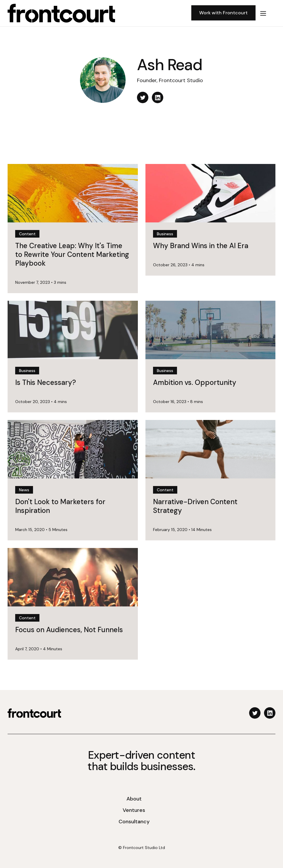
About (134, 799)
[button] (263, 13)
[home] (97, 13)
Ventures (134, 810)
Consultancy (134, 822)
